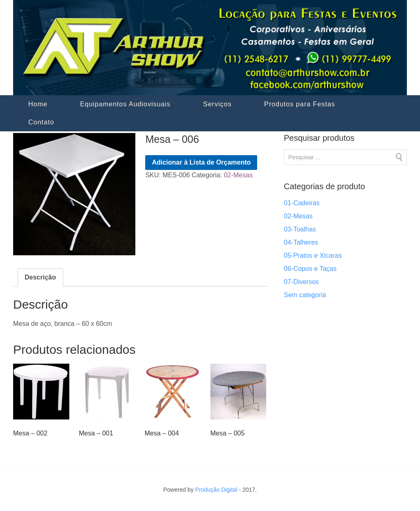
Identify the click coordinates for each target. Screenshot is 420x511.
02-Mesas (238, 175)
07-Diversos (301, 282)
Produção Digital (216, 490)
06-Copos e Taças (310, 269)
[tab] (40, 277)
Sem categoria (305, 295)
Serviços (217, 104)
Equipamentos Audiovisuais (125, 104)
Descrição (40, 277)
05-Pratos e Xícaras (313, 255)
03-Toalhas (300, 229)
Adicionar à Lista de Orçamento (201, 162)
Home (38, 104)
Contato (41, 122)
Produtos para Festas (300, 104)
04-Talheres (301, 242)
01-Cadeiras (302, 203)
